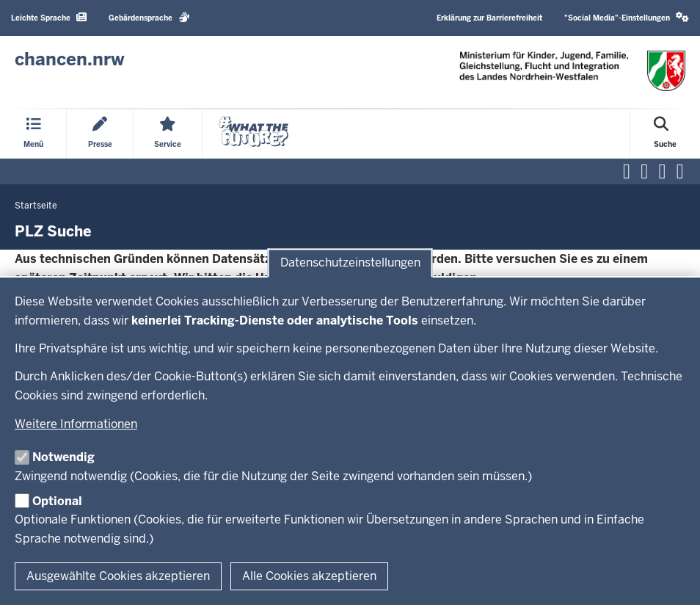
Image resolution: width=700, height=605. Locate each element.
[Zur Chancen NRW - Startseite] (70, 59)
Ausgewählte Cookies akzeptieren (118, 576)
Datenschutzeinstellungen (350, 263)
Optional (57, 501)
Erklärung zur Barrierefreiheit (489, 18)
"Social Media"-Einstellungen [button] (627, 17)
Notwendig (63, 457)
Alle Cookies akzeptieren (309, 576)
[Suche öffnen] (665, 134)
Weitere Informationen (76, 424)
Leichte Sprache (49, 17)
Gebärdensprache (149, 17)
